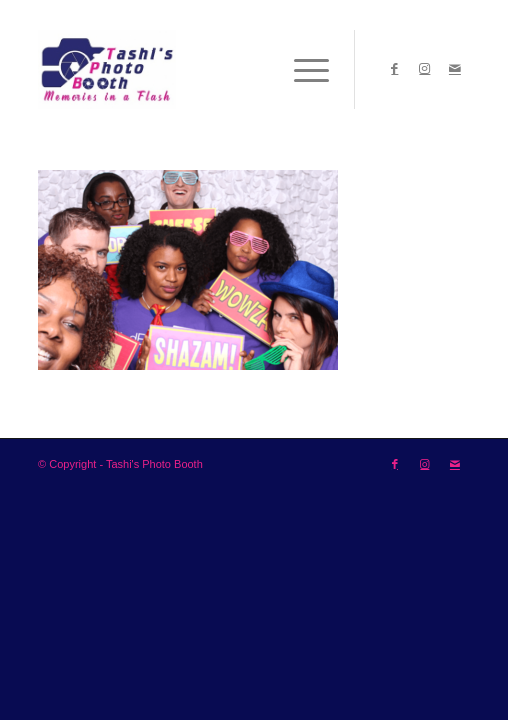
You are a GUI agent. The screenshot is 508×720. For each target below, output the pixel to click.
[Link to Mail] (455, 69)
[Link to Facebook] (395, 69)
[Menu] (301, 69)
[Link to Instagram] (425, 69)
